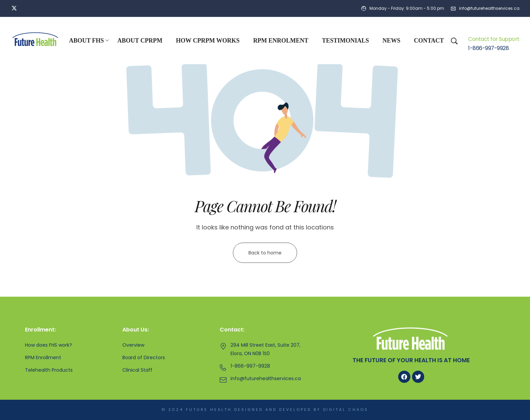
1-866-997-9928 (488, 48)
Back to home (265, 253)
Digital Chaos (346, 410)
